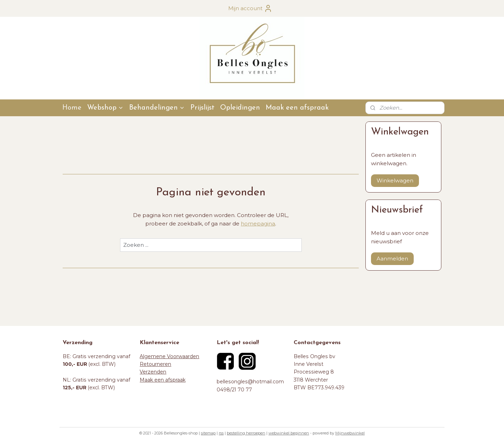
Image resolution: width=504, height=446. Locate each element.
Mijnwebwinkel (350, 433)
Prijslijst (202, 108)
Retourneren (155, 364)
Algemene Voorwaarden (169, 356)
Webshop (105, 108)
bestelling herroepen (246, 433)
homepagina (258, 224)
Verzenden (153, 372)
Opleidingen (240, 108)
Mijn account (250, 8)
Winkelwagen (395, 180)
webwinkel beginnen (289, 433)
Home (72, 108)
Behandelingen (157, 108)
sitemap (208, 433)
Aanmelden (392, 259)
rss (221, 433)
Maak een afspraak (297, 108)
